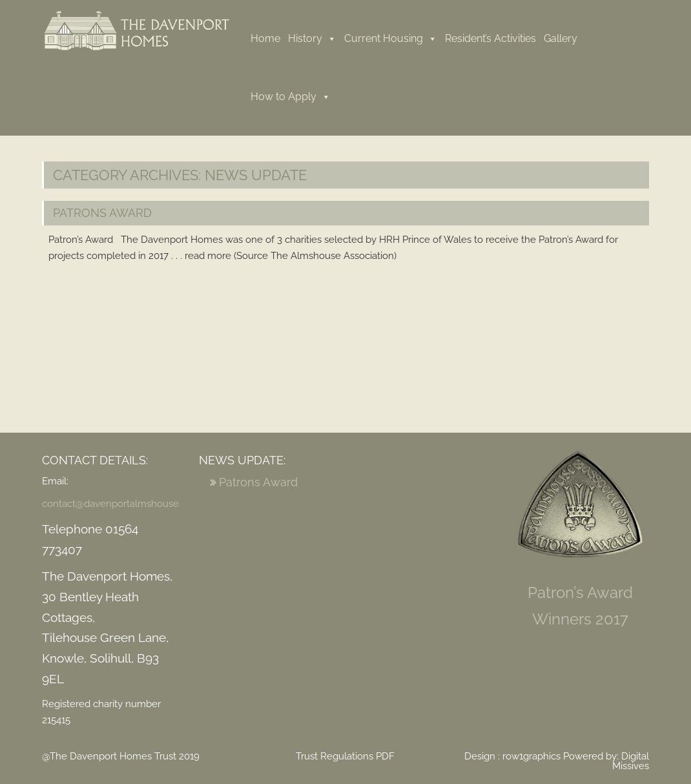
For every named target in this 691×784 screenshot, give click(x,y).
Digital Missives (631, 761)
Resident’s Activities (490, 38)
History (312, 38)
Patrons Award (102, 213)
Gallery (561, 38)
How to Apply (291, 97)
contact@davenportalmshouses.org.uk (128, 503)
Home (265, 38)
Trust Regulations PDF (345, 756)
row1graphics (531, 756)
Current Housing (391, 38)
